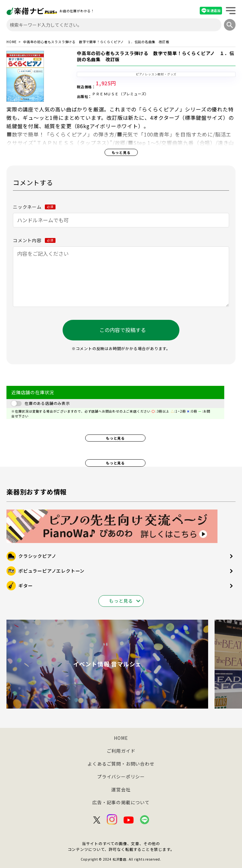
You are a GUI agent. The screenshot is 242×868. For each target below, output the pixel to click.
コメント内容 (34, 240)
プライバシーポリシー (121, 777)
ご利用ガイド (121, 751)
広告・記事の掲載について (121, 802)
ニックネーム (34, 207)
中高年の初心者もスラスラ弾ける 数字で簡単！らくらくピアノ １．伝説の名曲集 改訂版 (155, 56)
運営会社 (121, 789)
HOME (12, 42)
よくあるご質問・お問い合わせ (121, 764)
